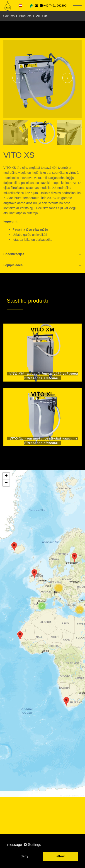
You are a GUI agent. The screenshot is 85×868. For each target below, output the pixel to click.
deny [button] (24, 856)
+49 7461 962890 (53, 6)
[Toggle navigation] (77, 6)
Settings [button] (32, 845)
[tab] (42, 254)
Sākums (9, 16)
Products (25, 16)
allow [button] (61, 856)
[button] (74, 557)
